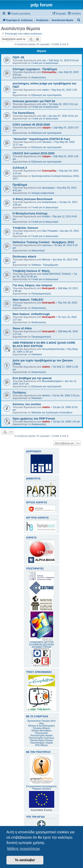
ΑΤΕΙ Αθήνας (41, 745)
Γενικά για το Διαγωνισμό (45, 63)
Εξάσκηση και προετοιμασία (46, 95)
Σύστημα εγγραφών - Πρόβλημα (35, 69)
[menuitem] (19, 13)
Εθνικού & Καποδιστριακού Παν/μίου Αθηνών (42, 727)
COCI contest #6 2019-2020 (31, 125)
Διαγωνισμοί (38, 250)
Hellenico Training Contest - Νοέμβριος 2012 (43, 242)
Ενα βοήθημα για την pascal (32, 378)
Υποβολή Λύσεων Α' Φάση (31, 271)
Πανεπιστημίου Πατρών (41, 740)
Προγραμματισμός (41, 294)
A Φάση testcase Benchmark (33, 199)
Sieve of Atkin (22, 328)
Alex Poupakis (50, 231)
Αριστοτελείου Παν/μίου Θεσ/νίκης (42, 722)
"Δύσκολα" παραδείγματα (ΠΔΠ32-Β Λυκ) (41, 139)
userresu (47, 245)
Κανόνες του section (27, 404)
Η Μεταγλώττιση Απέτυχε (30, 213)
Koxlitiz (46, 216)
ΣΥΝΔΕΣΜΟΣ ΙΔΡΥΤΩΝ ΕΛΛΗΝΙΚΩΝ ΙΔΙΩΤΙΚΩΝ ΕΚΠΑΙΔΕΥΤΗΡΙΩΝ (41, 645)
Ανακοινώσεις (39, 77)
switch (45, 90)
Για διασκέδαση (23, 113)
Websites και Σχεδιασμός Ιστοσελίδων (52, 412)
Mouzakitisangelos (52, 381)
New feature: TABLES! (28, 300)
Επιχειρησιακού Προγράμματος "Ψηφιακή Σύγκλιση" (41, 773)
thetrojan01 (49, 288)
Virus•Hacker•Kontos (53, 349)
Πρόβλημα (20, 185)
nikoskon (47, 142)
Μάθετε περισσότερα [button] (23, 849)
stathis (46, 367)
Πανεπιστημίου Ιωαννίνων (41, 738)
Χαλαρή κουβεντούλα (43, 193)
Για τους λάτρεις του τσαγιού (32, 285)
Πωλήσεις (19, 392)
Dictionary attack (24, 257)
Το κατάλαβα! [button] (25, 860)
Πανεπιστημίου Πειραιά (41, 743)
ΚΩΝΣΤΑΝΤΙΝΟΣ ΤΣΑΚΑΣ (56, 274)
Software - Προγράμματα (45, 265)
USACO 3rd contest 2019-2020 (34, 153)
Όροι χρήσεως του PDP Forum (34, 419)
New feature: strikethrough (31, 314)
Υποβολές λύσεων (25, 228)
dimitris (46, 395)
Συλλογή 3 (20, 168)
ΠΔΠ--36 (18, 57)
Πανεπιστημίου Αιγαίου (41, 735)
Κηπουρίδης (49, 72)
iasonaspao (48, 188)
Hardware (37, 354)
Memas (46, 259)
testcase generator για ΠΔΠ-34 (34, 101)
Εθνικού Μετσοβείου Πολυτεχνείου (42, 732)
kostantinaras (49, 202)
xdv (44, 60)
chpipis (46, 128)
